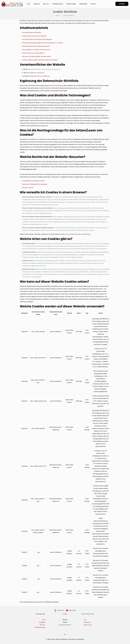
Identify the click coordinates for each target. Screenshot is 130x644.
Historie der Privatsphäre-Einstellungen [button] (35, 184)
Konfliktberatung (40, 627)
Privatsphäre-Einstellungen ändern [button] (33, 181)
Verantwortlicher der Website (32, 33)
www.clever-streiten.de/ (42, 76)
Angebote (42, 622)
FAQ (85, 620)
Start (44, 620)
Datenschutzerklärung (56, 85)
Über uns (42, 625)
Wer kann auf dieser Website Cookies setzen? (37, 56)
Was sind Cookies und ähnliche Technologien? (37, 39)
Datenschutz (88, 625)
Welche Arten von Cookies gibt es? (33, 53)
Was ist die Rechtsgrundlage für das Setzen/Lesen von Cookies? (43, 43)
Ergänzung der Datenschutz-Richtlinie (34, 36)
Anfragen (122, 4)
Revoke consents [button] (28, 188)
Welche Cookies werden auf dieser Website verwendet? (40, 60)
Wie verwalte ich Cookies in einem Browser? (36, 50)
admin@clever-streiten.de (36, 73)
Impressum (87, 622)
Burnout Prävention (65, 625)
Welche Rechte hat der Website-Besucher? (36, 46)
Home (58, 15)
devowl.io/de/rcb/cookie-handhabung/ (78, 234)
